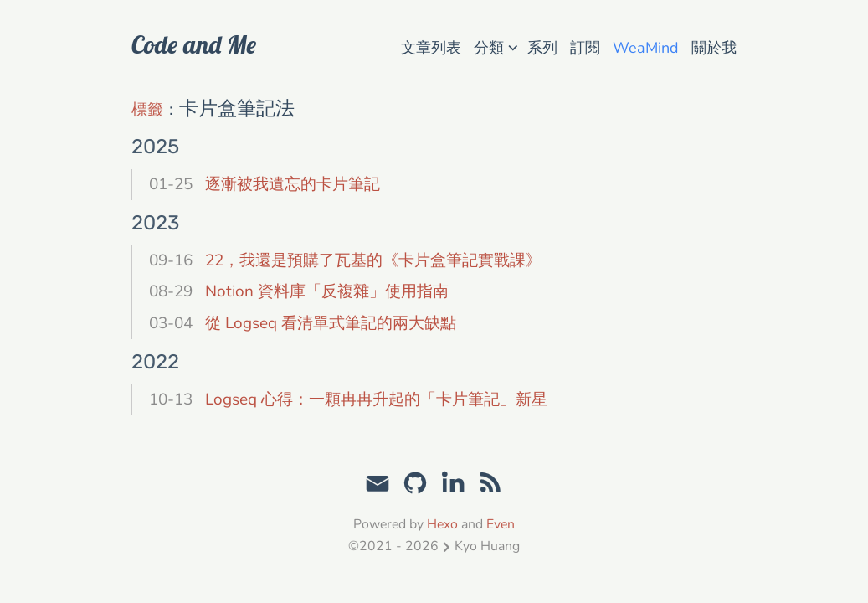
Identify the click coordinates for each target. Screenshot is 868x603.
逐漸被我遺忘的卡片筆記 (293, 184)
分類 (496, 46)
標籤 (147, 110)
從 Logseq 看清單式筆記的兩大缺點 (331, 323)
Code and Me (194, 44)
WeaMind (646, 48)
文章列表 (431, 48)
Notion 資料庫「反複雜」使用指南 (327, 291)
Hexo (442, 524)
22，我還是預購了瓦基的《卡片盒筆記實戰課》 (373, 260)
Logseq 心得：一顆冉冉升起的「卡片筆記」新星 (376, 399)
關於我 (714, 48)
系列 (542, 48)
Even (501, 524)
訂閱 (585, 48)
